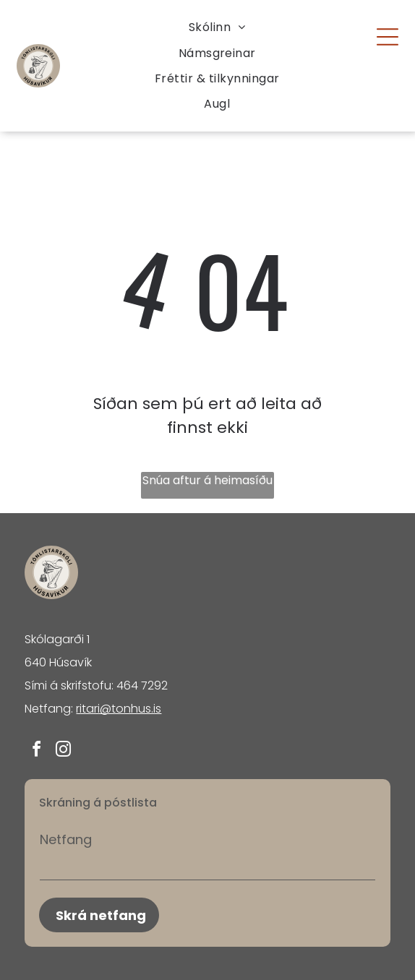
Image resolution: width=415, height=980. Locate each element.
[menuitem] (217, 27)
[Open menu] (388, 37)
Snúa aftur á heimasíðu (208, 480)
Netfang (66, 839)
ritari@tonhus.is (119, 709)
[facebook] (36, 751)
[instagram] (63, 751)
